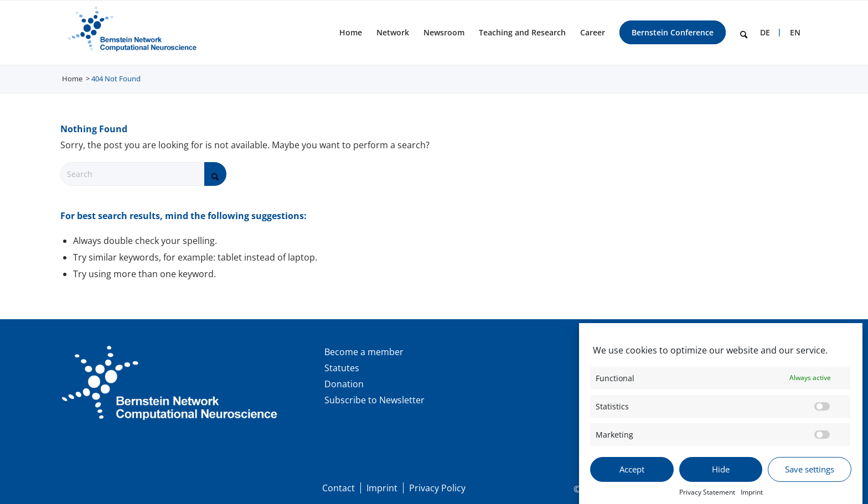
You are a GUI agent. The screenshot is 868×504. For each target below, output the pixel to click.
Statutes (342, 368)
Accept (632, 475)
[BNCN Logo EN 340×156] (130, 33)
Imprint (752, 498)
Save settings (810, 475)
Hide (721, 475)
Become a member (364, 352)
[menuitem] (351, 33)
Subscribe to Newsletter (374, 400)
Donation (344, 384)
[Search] (744, 33)
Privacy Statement (707, 498)
